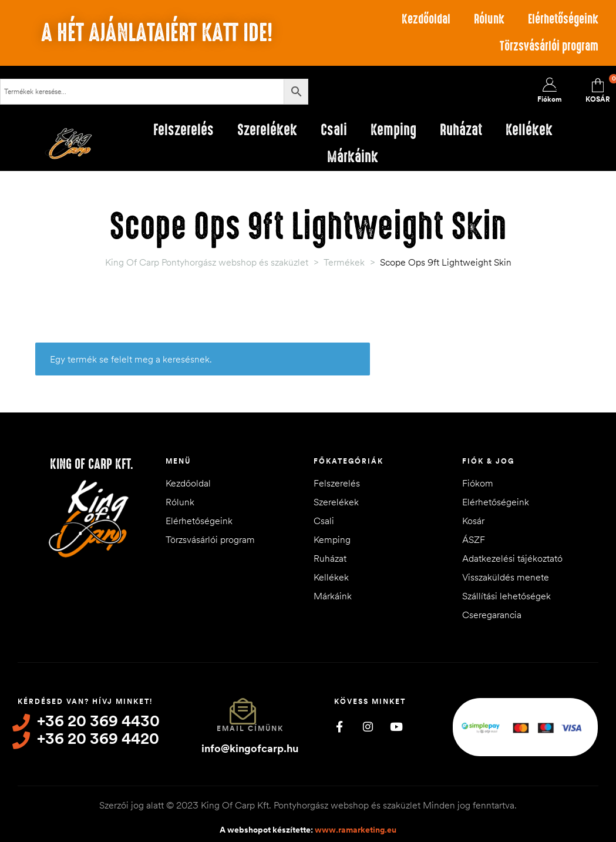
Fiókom (478, 483)
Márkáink (333, 596)
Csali (324, 521)
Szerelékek (336, 502)
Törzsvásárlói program (549, 46)
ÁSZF (474, 539)
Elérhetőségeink (563, 19)
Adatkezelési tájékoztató (512, 558)
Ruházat (330, 558)
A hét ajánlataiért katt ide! (157, 33)
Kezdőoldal (426, 19)
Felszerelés (337, 483)
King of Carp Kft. (92, 464)
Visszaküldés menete (506, 577)
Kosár (473, 521)
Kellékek (331, 577)
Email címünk (250, 728)
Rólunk (489, 19)
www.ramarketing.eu (356, 830)
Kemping (332, 539)
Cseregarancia (492, 615)
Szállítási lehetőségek (506, 596)
